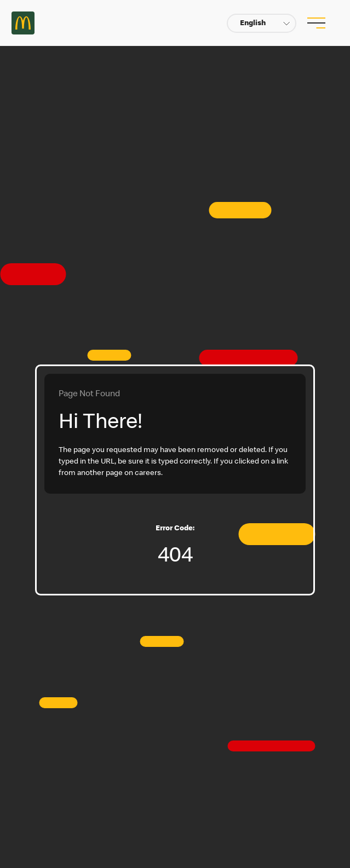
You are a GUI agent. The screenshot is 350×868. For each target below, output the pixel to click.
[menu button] (315, 23)
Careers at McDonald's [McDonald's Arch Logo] (23, 23)
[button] (262, 23)
